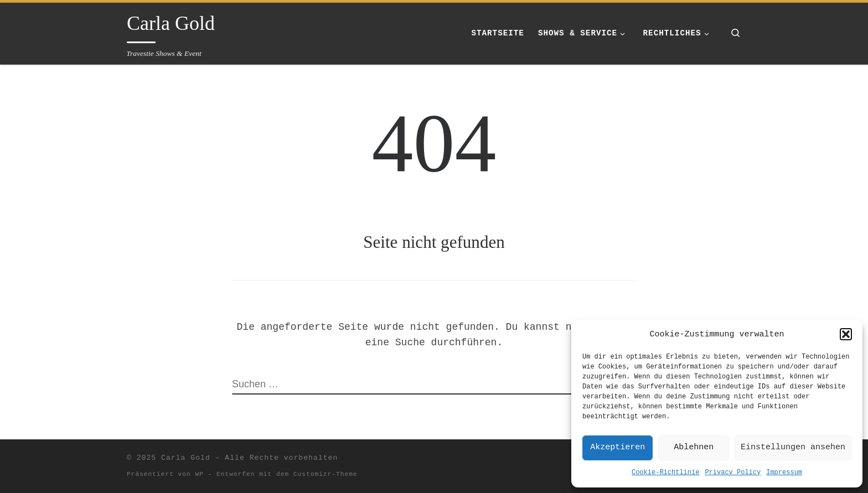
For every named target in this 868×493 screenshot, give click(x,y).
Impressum (784, 473)
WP (199, 474)
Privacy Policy (733, 473)
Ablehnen (694, 447)
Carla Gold (186, 458)
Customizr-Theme (325, 474)
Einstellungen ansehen (793, 447)
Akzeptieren (618, 447)
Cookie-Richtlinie (665, 473)
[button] (846, 334)
